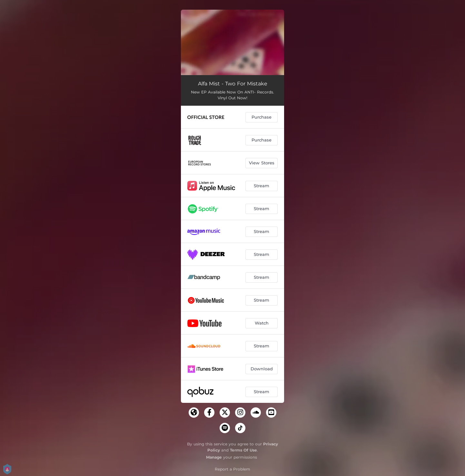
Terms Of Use (243, 450)
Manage (214, 457)
